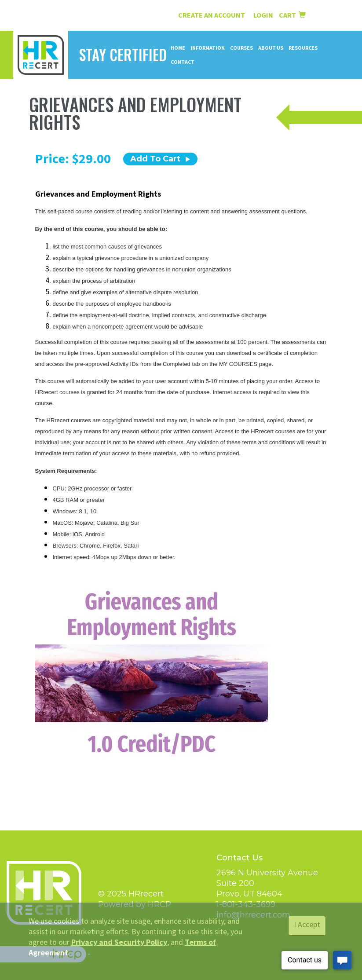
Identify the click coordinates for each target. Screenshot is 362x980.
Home (178, 48)
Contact (183, 62)
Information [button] (208, 48)
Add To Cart (160, 159)
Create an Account (212, 15)
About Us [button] (271, 48)
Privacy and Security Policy (119, 942)
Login (264, 15)
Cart (292, 15)
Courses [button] (241, 48)
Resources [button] (303, 48)
